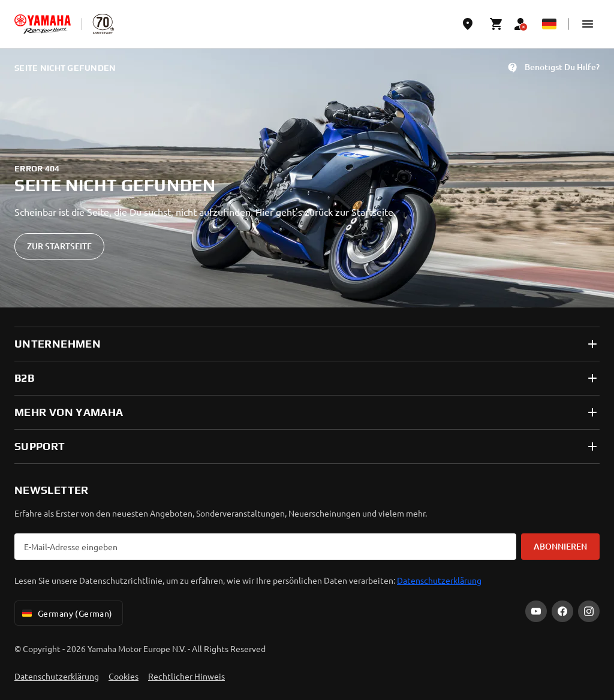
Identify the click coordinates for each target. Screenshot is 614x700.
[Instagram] (589, 611)
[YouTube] (536, 611)
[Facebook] (562, 611)
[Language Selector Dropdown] (549, 24)
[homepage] (43, 24)
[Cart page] (496, 24)
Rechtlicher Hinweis (186, 676)
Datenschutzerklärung (439, 580)
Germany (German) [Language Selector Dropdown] (66, 613)
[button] (588, 24)
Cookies (124, 676)
